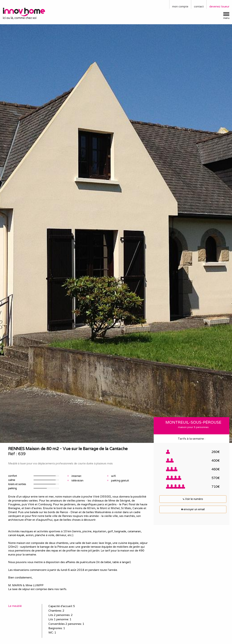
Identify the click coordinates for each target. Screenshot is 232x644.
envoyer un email (193, 509)
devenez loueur (219, 6)
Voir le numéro (193, 499)
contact (199, 6)
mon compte (180, 6)
